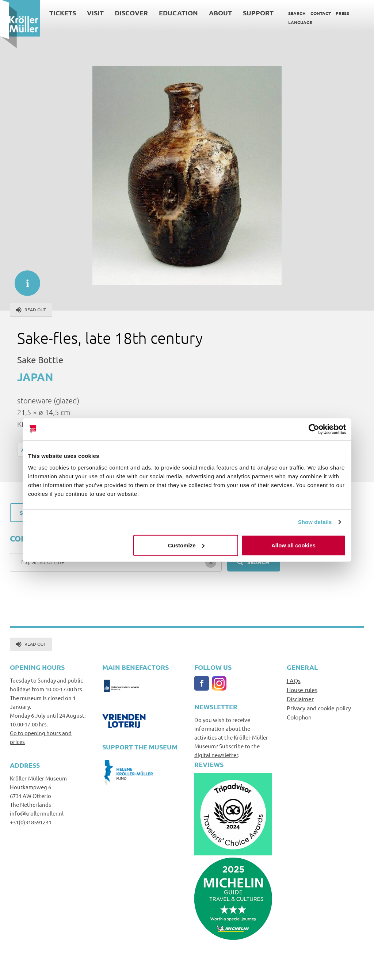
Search (297, 13)
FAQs (294, 680)
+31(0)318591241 (31, 822)
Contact (321, 13)
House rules (302, 690)
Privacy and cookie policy (319, 708)
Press (342, 13)
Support (258, 13)
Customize (186, 545)
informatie (24, 280)
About (220, 13)
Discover (131, 13)
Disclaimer (300, 699)
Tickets (63, 13)
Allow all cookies (293, 545)
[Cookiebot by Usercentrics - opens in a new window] (314, 429)
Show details (315, 522)
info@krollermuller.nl (37, 813)
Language (300, 22)
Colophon (299, 717)
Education (178, 13)
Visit (95, 13)
